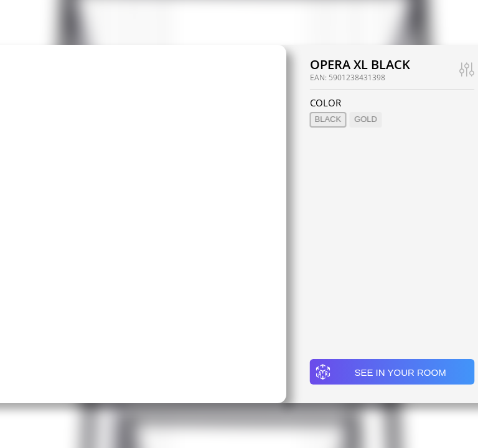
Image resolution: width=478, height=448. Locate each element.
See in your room (381, 372)
